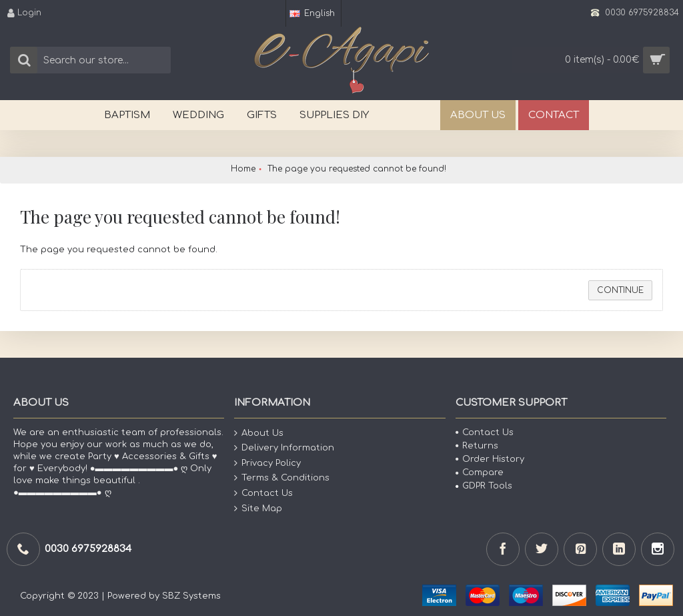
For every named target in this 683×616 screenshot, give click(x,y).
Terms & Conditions (282, 478)
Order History (490, 459)
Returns (477, 446)
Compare (480, 473)
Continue (620, 290)
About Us (259, 433)
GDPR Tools (484, 486)
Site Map (258, 508)
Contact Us (263, 494)
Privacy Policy (267, 464)
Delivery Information (284, 448)
